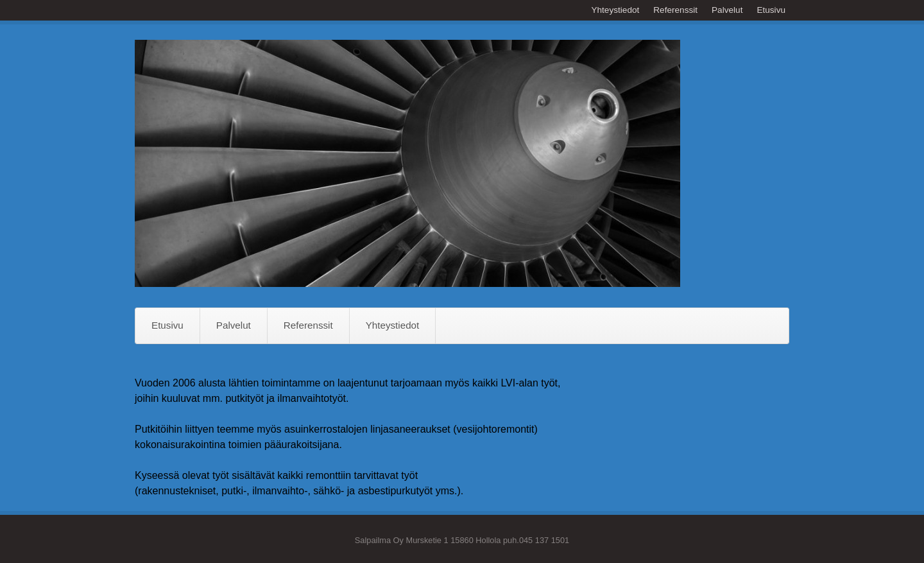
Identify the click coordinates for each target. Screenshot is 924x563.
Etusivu (771, 10)
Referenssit (675, 10)
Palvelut (727, 10)
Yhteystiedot (615, 10)
